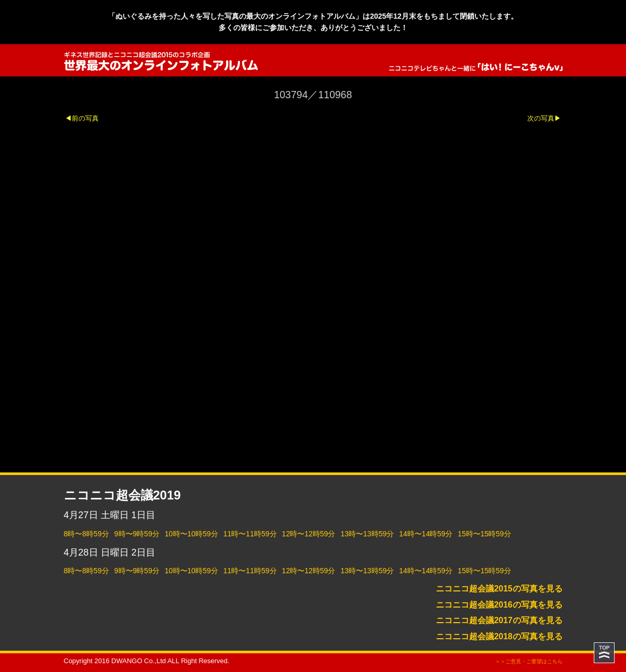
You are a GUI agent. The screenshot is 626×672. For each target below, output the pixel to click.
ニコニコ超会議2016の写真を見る (499, 605)
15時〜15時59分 (484, 534)
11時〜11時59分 (250, 534)
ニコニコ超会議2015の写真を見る (499, 589)
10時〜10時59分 (191, 534)
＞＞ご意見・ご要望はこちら (529, 661)
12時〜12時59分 (309, 534)
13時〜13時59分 (367, 534)
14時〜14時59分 (426, 534)
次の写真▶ (544, 118)
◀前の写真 (82, 118)
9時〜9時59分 (137, 534)
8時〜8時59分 (86, 534)
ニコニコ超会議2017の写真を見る (499, 620)
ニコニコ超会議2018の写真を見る (499, 636)
